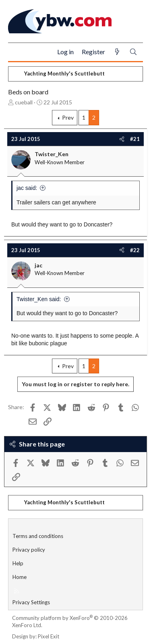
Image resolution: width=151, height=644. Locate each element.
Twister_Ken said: (39, 299)
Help (18, 563)
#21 (135, 139)
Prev (68, 117)
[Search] (133, 52)
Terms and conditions (38, 536)
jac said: (27, 188)
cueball (24, 102)
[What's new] (117, 52)
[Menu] (18, 52)
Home (20, 577)
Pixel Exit (49, 636)
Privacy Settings (31, 602)
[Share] (122, 139)
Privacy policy (29, 550)
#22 (135, 250)
